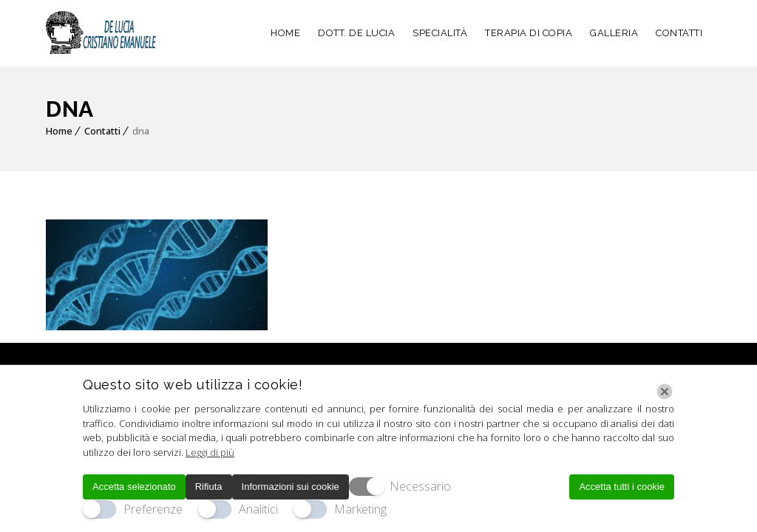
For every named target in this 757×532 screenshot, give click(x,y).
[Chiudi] (665, 392)
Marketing (360, 509)
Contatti (102, 131)
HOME (285, 33)
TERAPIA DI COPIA (529, 33)
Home (59, 131)
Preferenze (153, 509)
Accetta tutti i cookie (622, 487)
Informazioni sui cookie (291, 487)
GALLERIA (614, 33)
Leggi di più (210, 452)
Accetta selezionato (134, 487)
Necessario (420, 486)
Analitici (258, 509)
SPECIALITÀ (440, 33)
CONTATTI (679, 33)
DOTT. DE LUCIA (356, 33)
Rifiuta (209, 487)
